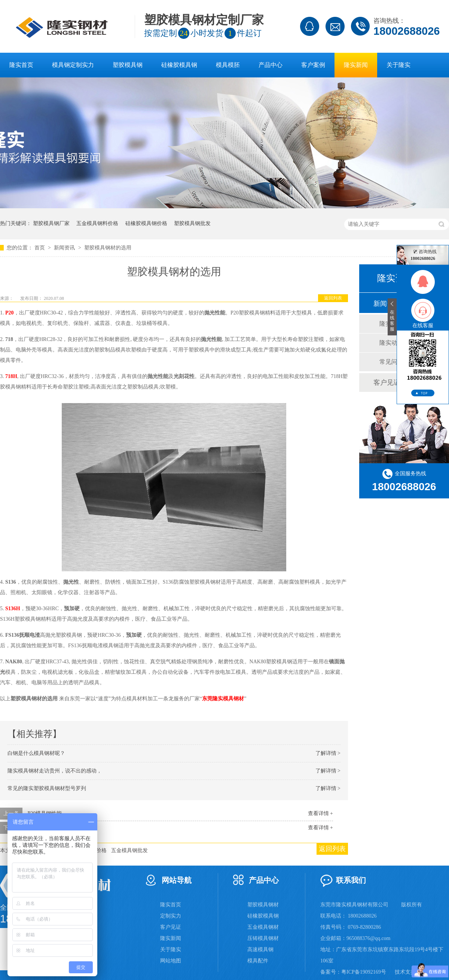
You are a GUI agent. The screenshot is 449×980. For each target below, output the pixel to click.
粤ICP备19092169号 (364, 972)
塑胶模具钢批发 (192, 223)
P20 (10, 313)
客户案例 (313, 65)
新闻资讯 (65, 248)
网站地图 (171, 961)
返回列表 (333, 298)
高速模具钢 (260, 950)
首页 (40, 248)
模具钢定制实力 (73, 65)
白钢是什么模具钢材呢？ (36, 753)
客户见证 (171, 927)
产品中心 (271, 65)
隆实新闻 (356, 65)
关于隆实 (398, 65)
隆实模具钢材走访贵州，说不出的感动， (55, 771)
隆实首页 (21, 65)
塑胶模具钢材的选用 (108, 248)
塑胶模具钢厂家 (51, 223)
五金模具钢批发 (129, 850)
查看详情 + (320, 813)
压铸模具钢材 (263, 938)
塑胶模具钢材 (263, 905)
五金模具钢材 (263, 927)
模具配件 (258, 961)
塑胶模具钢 (128, 65)
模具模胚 (228, 65)
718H (11, 376)
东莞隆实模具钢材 (223, 699)
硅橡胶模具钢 (179, 65)
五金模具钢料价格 (97, 223)
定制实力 (171, 916)
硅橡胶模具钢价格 (146, 223)
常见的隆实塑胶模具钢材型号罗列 (47, 788)
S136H (12, 609)
